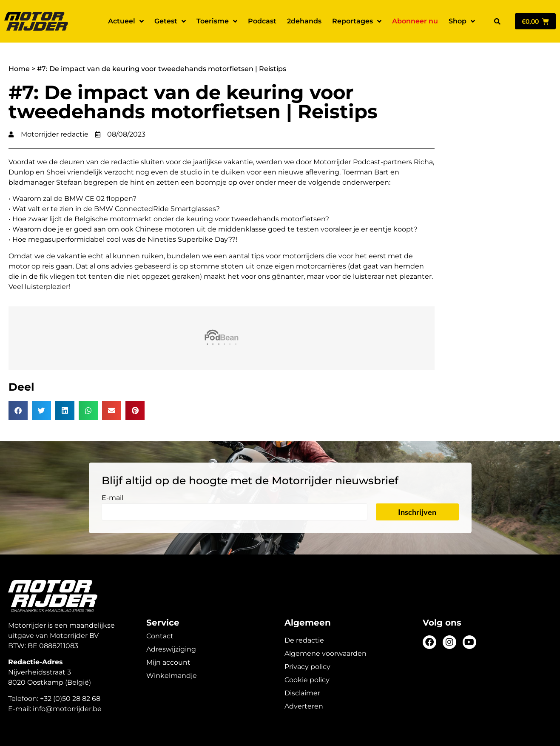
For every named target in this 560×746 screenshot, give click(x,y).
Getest (170, 21)
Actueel (126, 21)
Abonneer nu (415, 21)
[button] (497, 21)
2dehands (304, 21)
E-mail (112, 498)
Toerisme (217, 21)
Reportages (357, 21)
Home (19, 69)
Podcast (262, 21)
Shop (462, 21)
